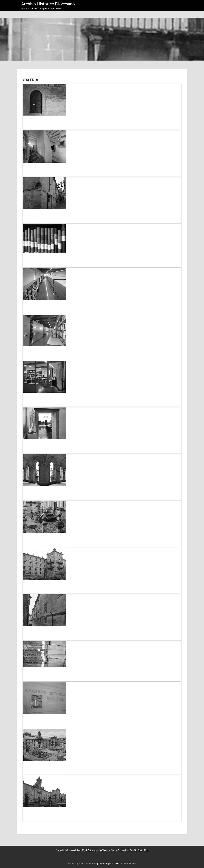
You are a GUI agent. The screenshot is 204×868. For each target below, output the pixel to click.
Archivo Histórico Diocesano (48, 4)
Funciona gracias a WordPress (82, 863)
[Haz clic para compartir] (24, 117)
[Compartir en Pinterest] (30, 120)
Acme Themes (130, 863)
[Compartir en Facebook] (27, 120)
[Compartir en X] (24, 120)
